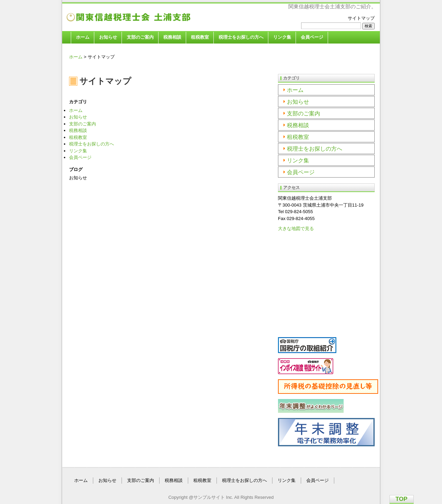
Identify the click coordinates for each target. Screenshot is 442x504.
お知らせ (108, 37)
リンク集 (282, 37)
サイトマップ (361, 18)
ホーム (83, 37)
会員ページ (312, 37)
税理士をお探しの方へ (241, 37)
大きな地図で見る (296, 229)
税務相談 (172, 37)
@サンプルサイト (207, 497)
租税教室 (200, 37)
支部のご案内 (140, 37)
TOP (401, 499)
